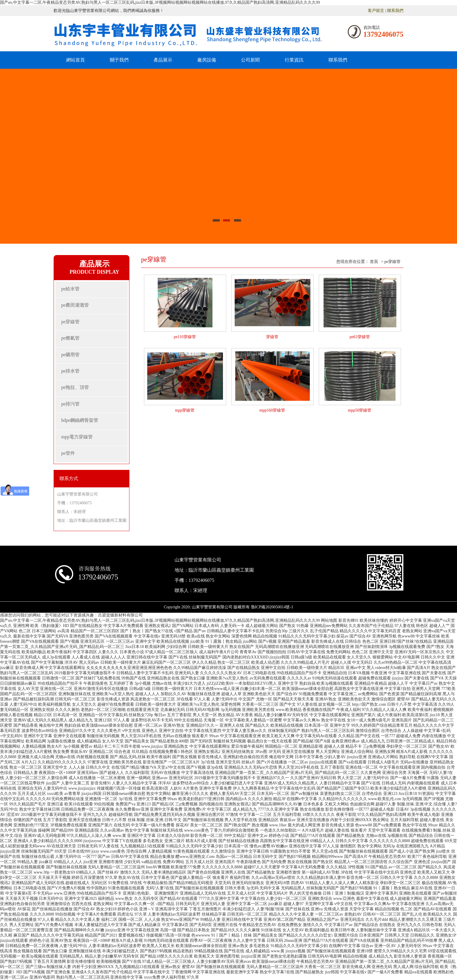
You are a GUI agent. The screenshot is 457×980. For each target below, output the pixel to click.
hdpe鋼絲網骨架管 (80, 420)
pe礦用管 (70, 355)
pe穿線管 (70, 322)
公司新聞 (250, 60)
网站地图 (329, 620)
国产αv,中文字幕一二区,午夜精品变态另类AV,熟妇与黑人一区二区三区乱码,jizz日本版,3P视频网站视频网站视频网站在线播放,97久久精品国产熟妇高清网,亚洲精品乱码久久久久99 (160, 2)
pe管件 (68, 453)
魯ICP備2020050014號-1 (272, 607)
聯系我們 (395, 11)
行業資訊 (294, 60)
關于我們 (119, 60)
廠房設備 (207, 60)
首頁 (374, 262)
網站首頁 (75, 60)
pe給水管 (70, 289)
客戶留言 (376, 11)
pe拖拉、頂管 (75, 387)
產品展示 (163, 60)
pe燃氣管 (70, 338)
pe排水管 (70, 371)
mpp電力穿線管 (77, 437)
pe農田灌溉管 (75, 305)
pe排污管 (70, 404)
